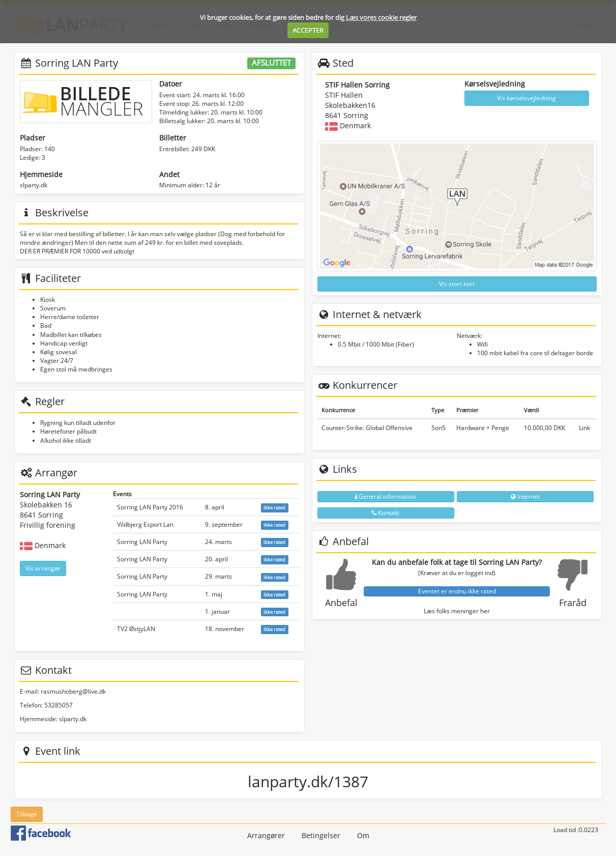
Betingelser (321, 835)
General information (386, 496)
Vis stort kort (457, 284)
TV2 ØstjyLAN (136, 629)
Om (363, 835)
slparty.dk (34, 185)
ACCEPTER (308, 30)
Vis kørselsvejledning (526, 98)
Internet (525, 496)
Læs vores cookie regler (381, 17)
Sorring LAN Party (142, 542)
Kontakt (386, 513)
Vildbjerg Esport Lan (145, 524)
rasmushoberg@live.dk (73, 691)
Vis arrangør (43, 568)
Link (584, 428)
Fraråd (573, 603)
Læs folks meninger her (457, 611)
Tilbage (27, 814)
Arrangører (266, 835)
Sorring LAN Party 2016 (150, 507)
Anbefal (341, 603)
